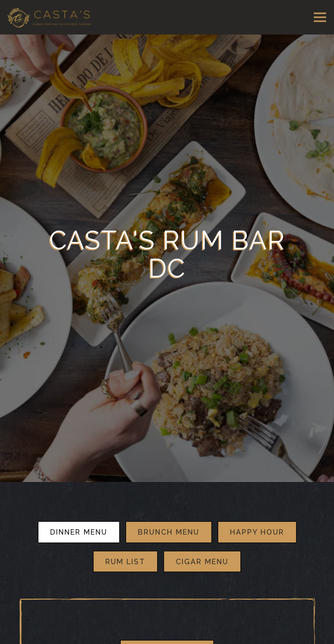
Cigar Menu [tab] (202, 537)
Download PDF (167, 626)
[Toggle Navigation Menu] (320, 17)
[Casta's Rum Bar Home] (49, 17)
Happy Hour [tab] (257, 507)
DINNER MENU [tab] (79, 507)
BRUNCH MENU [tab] (169, 507)
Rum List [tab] (125, 537)
